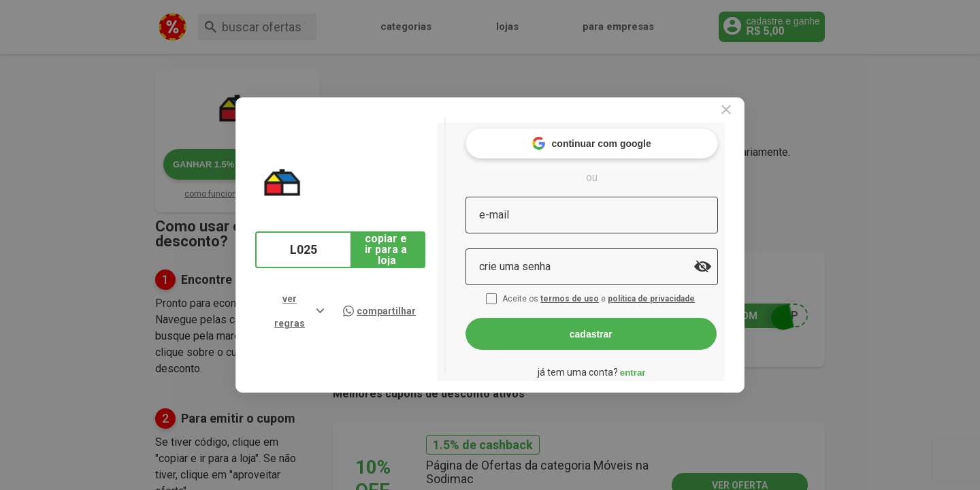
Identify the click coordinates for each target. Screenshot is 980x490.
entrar (659, 364)
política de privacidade (679, 291)
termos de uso (598, 291)
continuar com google (618, 136)
